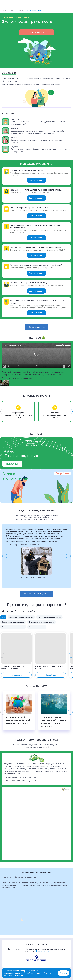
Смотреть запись (36, 180)
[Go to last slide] (5, 556)
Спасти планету (37, 32)
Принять (63, 973)
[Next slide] (70, 411)
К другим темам (37, 327)
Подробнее (12, 464)
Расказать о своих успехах (36, 594)
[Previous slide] (3, 411)
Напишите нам (43, 951)
